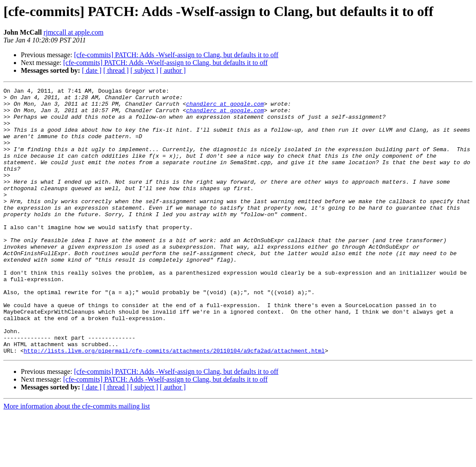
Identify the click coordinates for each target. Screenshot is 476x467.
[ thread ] (116, 70)
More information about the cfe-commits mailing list (77, 459)
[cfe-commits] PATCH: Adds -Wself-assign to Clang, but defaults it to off (176, 55)
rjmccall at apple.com (73, 32)
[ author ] (173, 70)
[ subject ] (144, 70)
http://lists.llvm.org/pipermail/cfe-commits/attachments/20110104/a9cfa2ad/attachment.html (174, 404)
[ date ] (92, 70)
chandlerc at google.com (225, 107)
